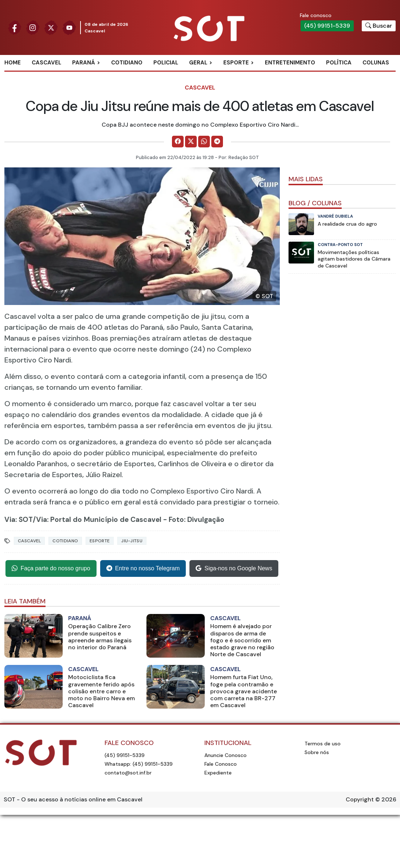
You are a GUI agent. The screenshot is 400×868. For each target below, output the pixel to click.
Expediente (218, 773)
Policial (166, 63)
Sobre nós (317, 752)
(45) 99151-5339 (327, 26)
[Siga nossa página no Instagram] (33, 27)
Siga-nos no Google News (234, 568)
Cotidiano (127, 63)
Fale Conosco (221, 764)
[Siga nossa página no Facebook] (15, 27)
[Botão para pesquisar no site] (379, 26)
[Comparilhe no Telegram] (217, 142)
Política (339, 63)
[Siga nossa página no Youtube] (69, 27)
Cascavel (46, 63)
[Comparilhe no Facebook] (178, 142)
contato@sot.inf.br (128, 773)
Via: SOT (19, 520)
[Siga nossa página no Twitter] (51, 27)
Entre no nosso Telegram (143, 568)
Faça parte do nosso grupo (51, 568)
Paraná (84, 63)
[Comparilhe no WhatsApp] (204, 142)
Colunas (376, 63)
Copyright (360, 799)
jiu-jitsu (132, 541)
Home (13, 63)
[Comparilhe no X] (191, 142)
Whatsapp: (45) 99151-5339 (139, 764)
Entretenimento (290, 63)
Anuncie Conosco (226, 755)
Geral (198, 63)
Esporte (236, 63)
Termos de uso (323, 744)
